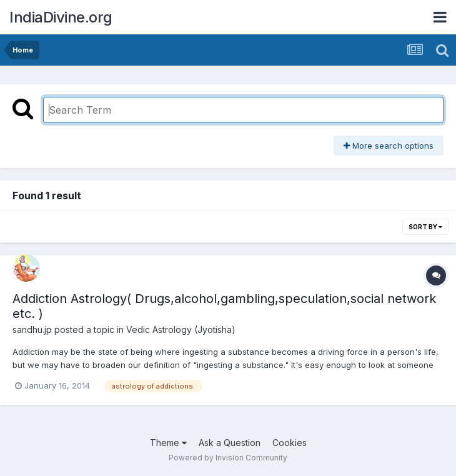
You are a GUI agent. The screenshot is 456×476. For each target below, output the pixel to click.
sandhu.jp (32, 330)
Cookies (290, 443)
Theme (168, 443)
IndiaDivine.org (61, 17)
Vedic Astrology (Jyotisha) (181, 330)
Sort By (425, 227)
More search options (389, 146)
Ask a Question (230, 443)
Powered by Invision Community (228, 458)
